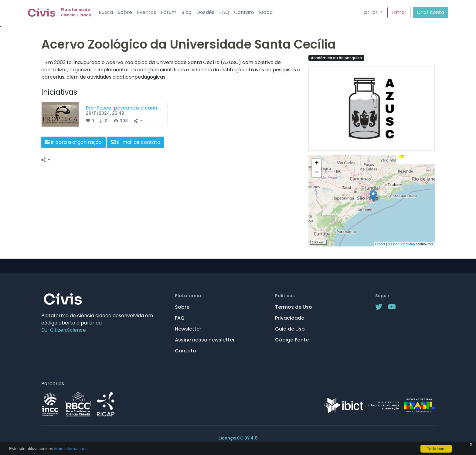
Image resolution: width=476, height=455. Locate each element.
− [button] (317, 173)
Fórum (169, 12)
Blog (186, 12)
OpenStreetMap (403, 244)
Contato (244, 12)
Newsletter (188, 329)
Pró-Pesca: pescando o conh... (123, 108)
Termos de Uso (294, 307)
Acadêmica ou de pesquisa (336, 58)
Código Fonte (292, 340)
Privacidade (290, 318)
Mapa (266, 12)
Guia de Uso (290, 329)
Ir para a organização (73, 142)
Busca (106, 12)
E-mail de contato (136, 142)
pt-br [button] (371, 12)
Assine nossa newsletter (205, 340)
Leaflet (380, 244)
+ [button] (317, 164)
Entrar (399, 12)
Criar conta (430, 12)
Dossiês (205, 12)
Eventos (146, 12)
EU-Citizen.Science (64, 330)
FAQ (224, 12)
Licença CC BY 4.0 (238, 438)
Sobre (125, 12)
